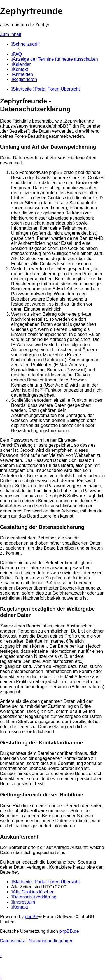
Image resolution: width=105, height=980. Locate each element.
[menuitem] (17, 54)
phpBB (32, 917)
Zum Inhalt (11, 34)
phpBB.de (69, 931)
